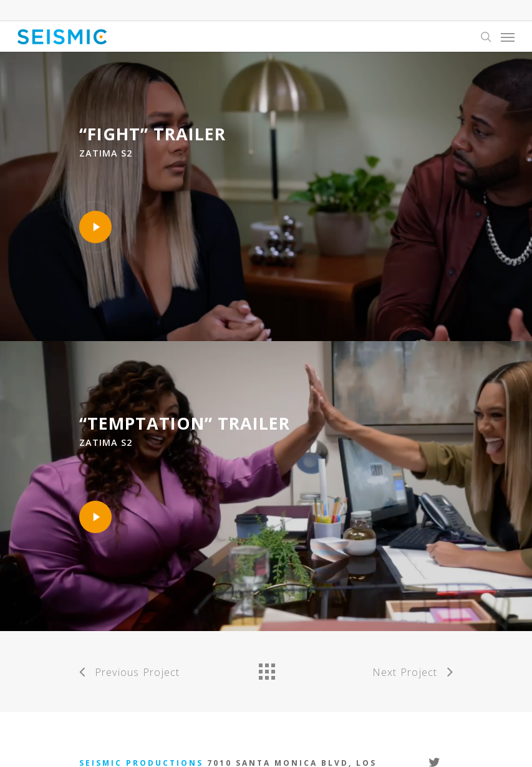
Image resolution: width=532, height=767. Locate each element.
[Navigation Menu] (508, 37)
